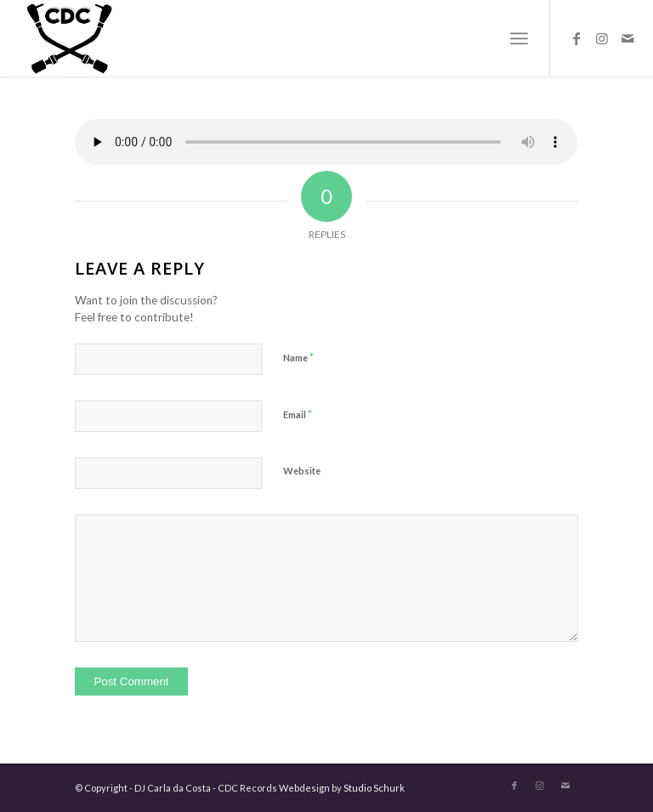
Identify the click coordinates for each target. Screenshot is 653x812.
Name (298, 357)
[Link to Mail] (627, 38)
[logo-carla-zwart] (133, 38)
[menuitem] (519, 38)
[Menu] (519, 38)
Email (298, 414)
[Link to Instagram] (602, 38)
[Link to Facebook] (576, 38)
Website (302, 471)
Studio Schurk (374, 788)
